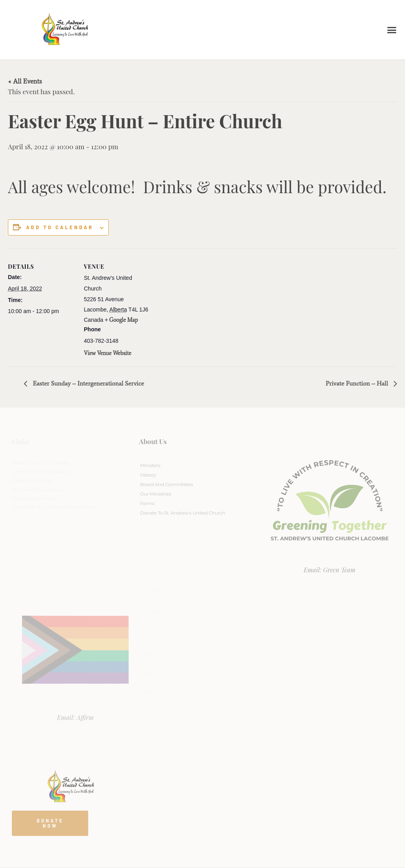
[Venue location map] (202, 303)
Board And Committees (167, 484)
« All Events (25, 81)
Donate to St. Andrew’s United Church (183, 513)
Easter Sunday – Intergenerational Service (88, 383)
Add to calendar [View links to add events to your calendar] (60, 227)
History (148, 475)
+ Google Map (121, 320)
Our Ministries (155, 494)
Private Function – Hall (358, 383)
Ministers (150, 465)
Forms (147, 503)
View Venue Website (108, 353)
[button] (392, 30)
